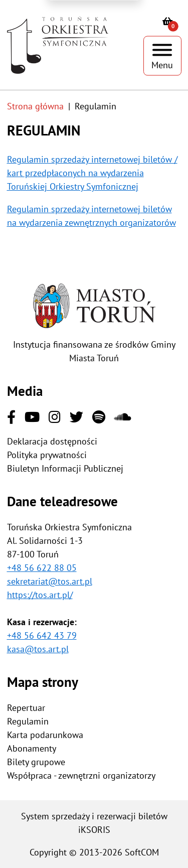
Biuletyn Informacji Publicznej (65, 468)
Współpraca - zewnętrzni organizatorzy (81, 775)
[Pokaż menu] (162, 56)
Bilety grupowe (36, 762)
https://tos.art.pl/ (40, 595)
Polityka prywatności (47, 455)
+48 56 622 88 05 (42, 568)
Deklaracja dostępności (52, 441)
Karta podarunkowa (45, 735)
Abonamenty (32, 748)
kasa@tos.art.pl (38, 649)
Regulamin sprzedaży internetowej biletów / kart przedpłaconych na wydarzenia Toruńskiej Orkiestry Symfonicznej (92, 173)
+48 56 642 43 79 (42, 635)
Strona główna (35, 106)
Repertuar (26, 708)
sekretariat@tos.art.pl (50, 581)
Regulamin (28, 721)
